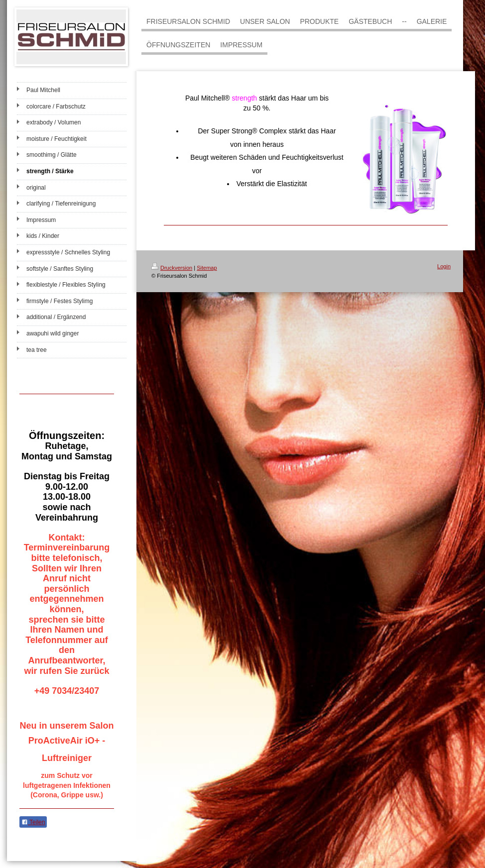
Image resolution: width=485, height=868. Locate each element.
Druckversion (172, 268)
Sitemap (207, 268)
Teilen (33, 822)
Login (444, 266)
